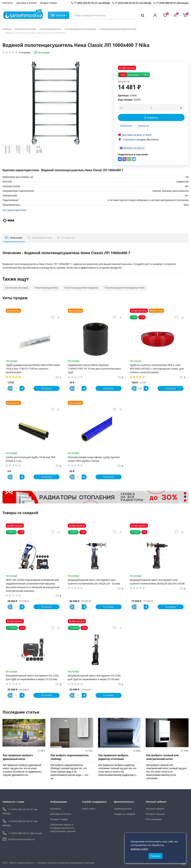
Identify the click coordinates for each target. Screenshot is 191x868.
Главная (7, 29)
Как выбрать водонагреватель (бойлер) (70, 757)
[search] (143, 15)
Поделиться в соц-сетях (133, 154)
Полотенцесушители (50, 29)
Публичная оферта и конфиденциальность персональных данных (63, 828)
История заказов (155, 814)
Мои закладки (154, 819)
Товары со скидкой (125, 814)
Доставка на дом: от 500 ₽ (137, 135)
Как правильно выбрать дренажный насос (18, 757)
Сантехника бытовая (25, 29)
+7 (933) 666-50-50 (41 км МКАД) (132, 3)
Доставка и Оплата (27, 3)
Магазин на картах (132, 148)
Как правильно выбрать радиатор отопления (113, 757)
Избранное (126, 126)
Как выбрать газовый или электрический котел (162, 757)
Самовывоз (129, 139)
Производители (123, 809)
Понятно (156, 856)
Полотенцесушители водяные (80, 29)
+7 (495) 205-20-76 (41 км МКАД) (91, 3)
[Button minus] (10, 388)
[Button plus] (22, 388)
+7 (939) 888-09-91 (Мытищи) (171, 3)
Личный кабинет (155, 809)
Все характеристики (14, 210)
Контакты (8, 3)
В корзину (151, 117)
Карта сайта (89, 809)
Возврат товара (49, 3)
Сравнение (144, 126)
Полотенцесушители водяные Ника (118, 29)
